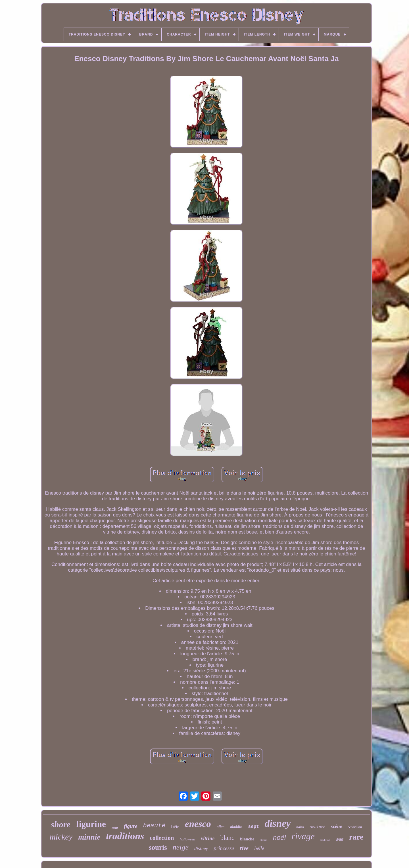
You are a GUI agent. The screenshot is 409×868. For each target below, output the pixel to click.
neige (181, 847)
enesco (198, 824)
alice (221, 827)
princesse (224, 848)
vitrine (208, 838)
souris (158, 847)
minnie (89, 837)
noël (279, 837)
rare (356, 837)
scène (336, 826)
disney (278, 823)
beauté (154, 826)
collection (162, 838)
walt (340, 839)
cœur (115, 828)
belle (259, 848)
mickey (61, 837)
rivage (303, 836)
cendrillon (355, 827)
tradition (325, 840)
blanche (247, 839)
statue (264, 840)
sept (254, 827)
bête (175, 827)
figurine (91, 824)
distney (201, 849)
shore (60, 824)
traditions (125, 836)
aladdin (236, 827)
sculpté (318, 827)
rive (244, 848)
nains (300, 827)
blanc (227, 838)
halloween (187, 839)
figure (131, 826)
